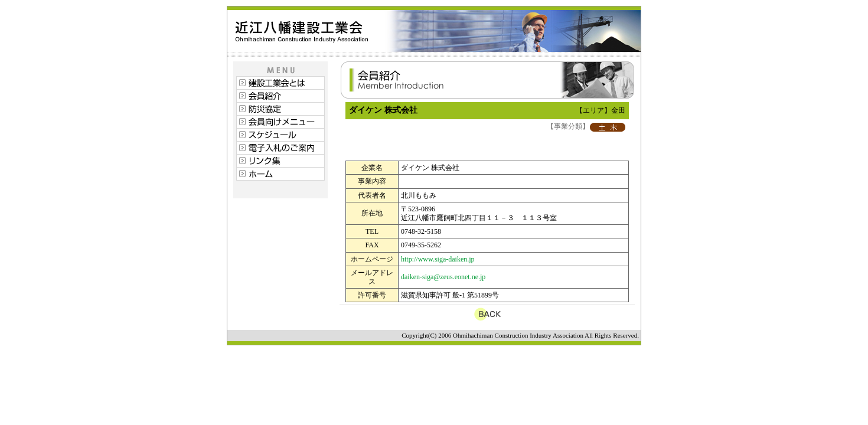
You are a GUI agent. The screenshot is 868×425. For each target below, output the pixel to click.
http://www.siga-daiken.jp (438, 259)
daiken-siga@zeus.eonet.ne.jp (443, 277)
